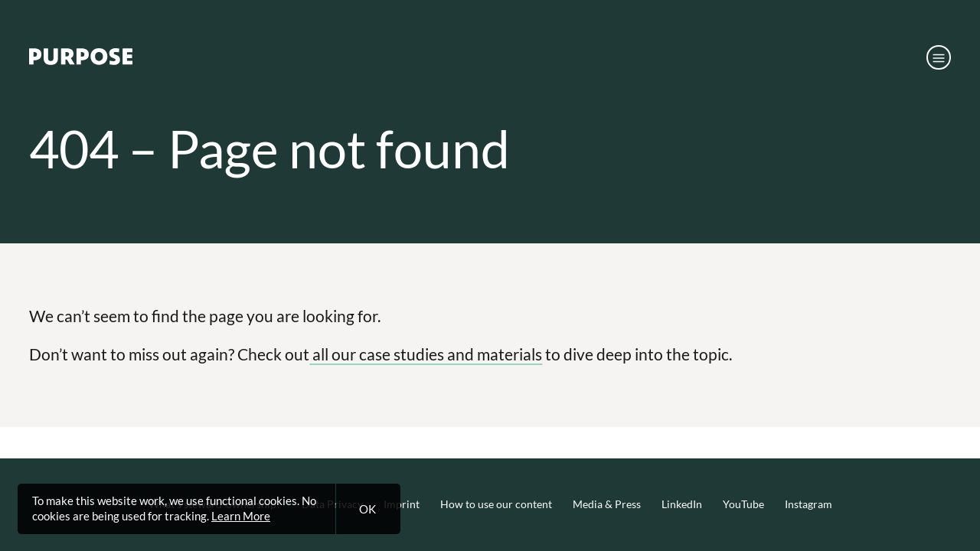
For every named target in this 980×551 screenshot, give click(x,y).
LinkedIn (682, 504)
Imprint (402, 504)
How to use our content (496, 504)
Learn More (241, 516)
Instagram (808, 504)
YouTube (743, 504)
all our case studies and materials (426, 354)
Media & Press (607, 504)
